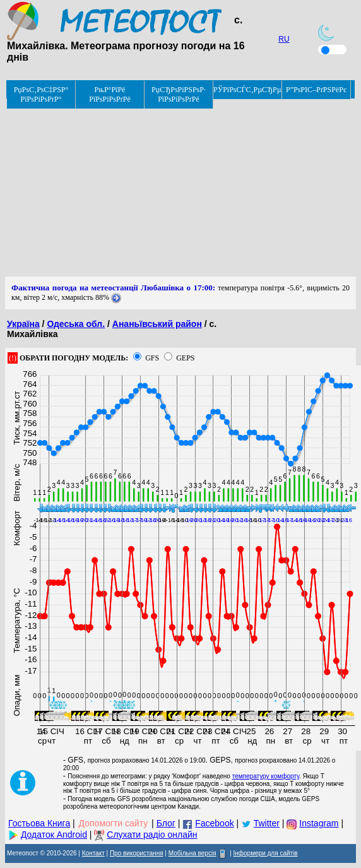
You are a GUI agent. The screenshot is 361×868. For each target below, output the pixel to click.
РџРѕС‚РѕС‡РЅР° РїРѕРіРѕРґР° (41, 94)
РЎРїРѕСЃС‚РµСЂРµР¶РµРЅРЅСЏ (248, 90)
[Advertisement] (180, 188)
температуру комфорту (266, 776)
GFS (152, 358)
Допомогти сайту (114, 823)
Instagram (319, 823)
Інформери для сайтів (266, 853)
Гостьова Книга (39, 823)
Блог (166, 823)
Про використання (137, 853)
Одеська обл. (76, 324)
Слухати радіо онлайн (152, 835)
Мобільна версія (192, 853)
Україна (23, 324)
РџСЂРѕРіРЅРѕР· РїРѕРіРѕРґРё (179, 94)
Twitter (267, 823)
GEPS (185, 358)
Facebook (214, 823)
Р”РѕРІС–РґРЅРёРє (316, 90)
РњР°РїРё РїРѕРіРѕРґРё (110, 94)
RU (284, 39)
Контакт (93, 853)
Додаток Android (54, 835)
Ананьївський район (157, 324)
